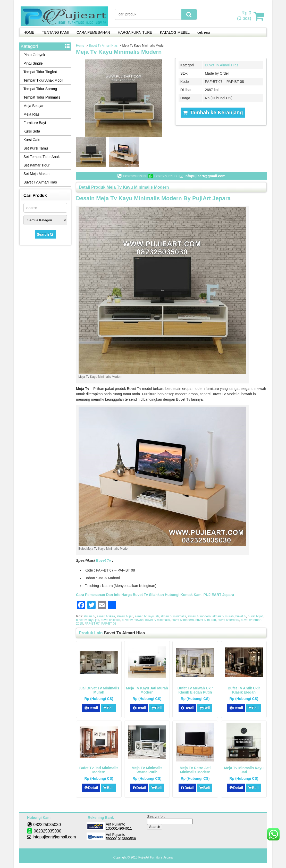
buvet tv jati (255, 616)
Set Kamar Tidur (36, 165)
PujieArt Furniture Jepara (155, 857)
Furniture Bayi (35, 123)
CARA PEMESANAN (93, 32)
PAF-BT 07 (92, 624)
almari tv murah (223, 616)
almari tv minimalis (173, 616)
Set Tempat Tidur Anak (42, 157)
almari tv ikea (106, 616)
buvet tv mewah (133, 620)
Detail (91, 708)
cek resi (204, 32)
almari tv (89, 616)
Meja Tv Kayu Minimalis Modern (119, 52)
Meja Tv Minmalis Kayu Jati (244, 770)
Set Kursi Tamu (36, 148)
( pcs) (245, 16)
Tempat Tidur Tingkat (40, 72)
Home (80, 46)
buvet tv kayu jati (87, 620)
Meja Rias (31, 114)
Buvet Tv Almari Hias (103, 46)
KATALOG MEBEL (175, 32)
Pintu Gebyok (34, 55)
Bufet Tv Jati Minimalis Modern (99, 770)
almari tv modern (199, 616)
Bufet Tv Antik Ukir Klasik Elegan (244, 690)
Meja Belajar (33, 106)
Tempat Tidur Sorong (40, 89)
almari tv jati (125, 616)
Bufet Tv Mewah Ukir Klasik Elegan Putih (195, 690)
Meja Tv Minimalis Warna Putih (147, 770)
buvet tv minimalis (158, 620)
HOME (29, 32)
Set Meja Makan (36, 174)
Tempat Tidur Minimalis (42, 97)
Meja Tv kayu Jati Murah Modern (147, 690)
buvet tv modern (183, 620)
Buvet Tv (103, 560)
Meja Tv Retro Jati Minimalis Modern (195, 770)
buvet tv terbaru (228, 620)
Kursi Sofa (32, 131)
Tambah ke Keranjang (213, 112)
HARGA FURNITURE (135, 32)
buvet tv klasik (110, 620)
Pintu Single (33, 63)
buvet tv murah (206, 620)
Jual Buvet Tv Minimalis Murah (99, 690)
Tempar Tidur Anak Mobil (43, 80)
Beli (108, 708)
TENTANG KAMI (55, 32)
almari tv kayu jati (147, 616)
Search (45, 234)
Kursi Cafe (32, 140)
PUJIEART (212, 595)
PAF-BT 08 (109, 624)
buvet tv (241, 616)
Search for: (156, 817)
